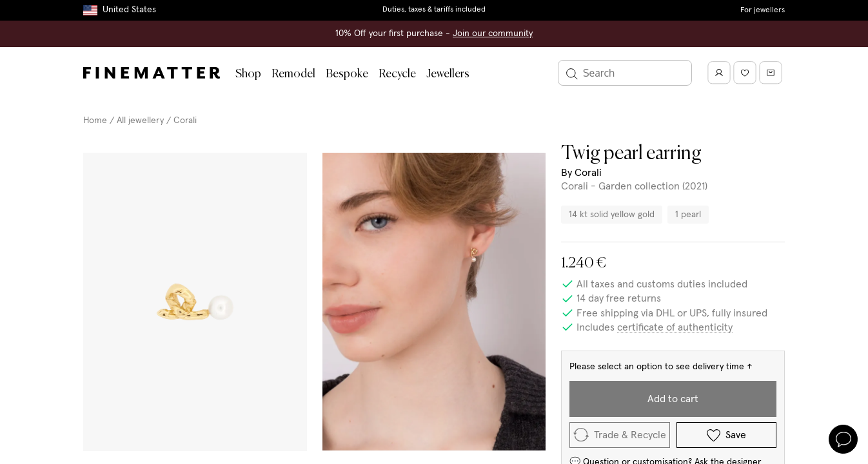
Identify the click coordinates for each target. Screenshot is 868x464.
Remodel (293, 74)
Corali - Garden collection (620, 186)
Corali (185, 121)
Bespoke (347, 74)
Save (726, 435)
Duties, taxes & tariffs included (434, 10)
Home (95, 121)
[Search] (625, 73)
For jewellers (763, 10)
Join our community (493, 34)
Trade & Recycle (620, 435)
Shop (248, 74)
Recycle (397, 74)
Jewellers (448, 74)
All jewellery (140, 121)
